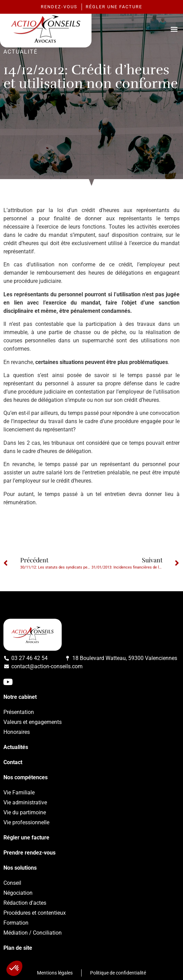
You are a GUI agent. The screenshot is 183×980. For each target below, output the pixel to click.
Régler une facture (26, 838)
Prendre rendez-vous (29, 853)
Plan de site (18, 948)
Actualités (16, 747)
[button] (174, 29)
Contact (13, 762)
